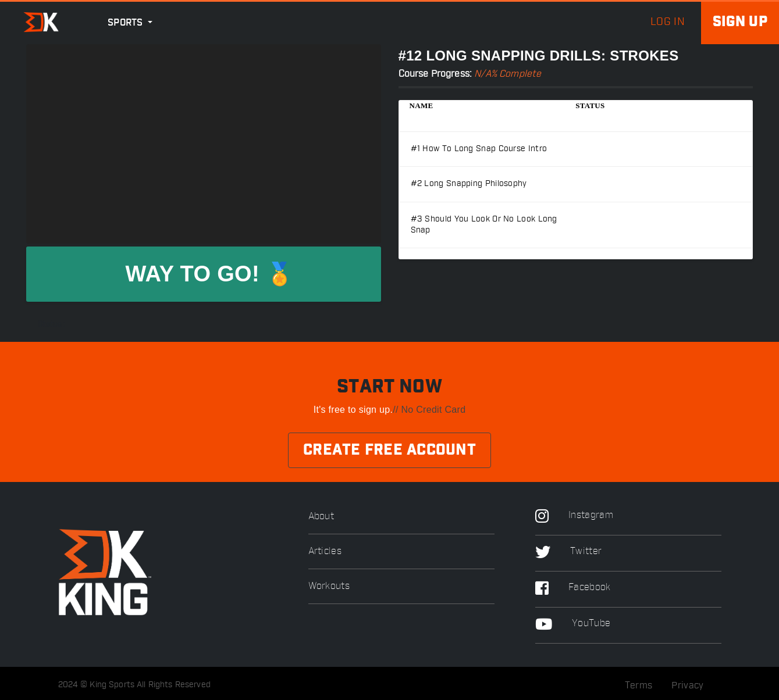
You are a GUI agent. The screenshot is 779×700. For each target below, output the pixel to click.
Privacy (687, 685)
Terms (639, 685)
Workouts (329, 586)
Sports (127, 23)
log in (668, 22)
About (321, 517)
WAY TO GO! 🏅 (209, 274)
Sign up (740, 22)
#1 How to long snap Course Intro (479, 149)
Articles (325, 551)
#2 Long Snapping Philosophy (469, 184)
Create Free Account (389, 450)
